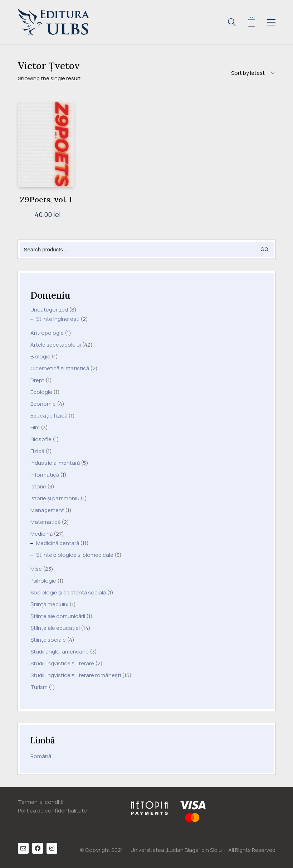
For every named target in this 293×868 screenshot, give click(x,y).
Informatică (45, 475)
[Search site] (232, 23)
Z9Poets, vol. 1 (46, 199)
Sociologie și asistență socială (68, 593)
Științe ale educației (55, 628)
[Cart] (252, 22)
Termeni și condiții (41, 802)
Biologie (40, 357)
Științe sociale (48, 640)
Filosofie (41, 439)
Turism (39, 687)
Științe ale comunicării (58, 616)
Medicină (41, 534)
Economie (43, 404)
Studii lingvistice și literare (62, 664)
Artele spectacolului (56, 345)
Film (35, 428)
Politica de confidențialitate (52, 811)
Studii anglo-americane (60, 652)
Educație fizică (49, 416)
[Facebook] (38, 848)
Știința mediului (49, 604)
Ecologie (41, 392)
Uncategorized (49, 310)
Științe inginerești (58, 319)
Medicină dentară (58, 543)
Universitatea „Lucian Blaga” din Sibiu (176, 850)
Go (264, 249)
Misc (36, 569)
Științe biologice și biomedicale (75, 555)
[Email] (23, 848)
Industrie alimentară (55, 463)
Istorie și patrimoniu (55, 498)
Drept (37, 380)
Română (41, 756)
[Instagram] (52, 848)
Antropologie (47, 333)
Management (47, 510)
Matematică (45, 522)
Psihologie (43, 581)
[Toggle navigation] (271, 22)
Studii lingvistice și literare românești (76, 675)
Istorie (38, 487)
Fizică (37, 451)
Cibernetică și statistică (60, 368)
